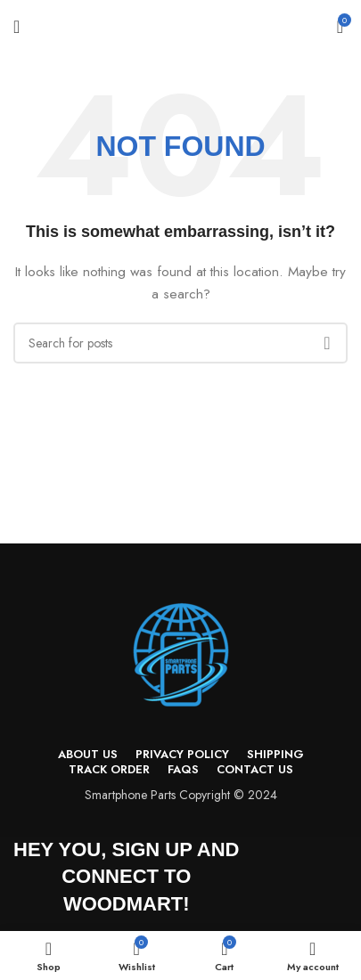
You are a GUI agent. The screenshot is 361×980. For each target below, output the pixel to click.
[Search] (180, 343)
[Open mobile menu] (16, 27)
